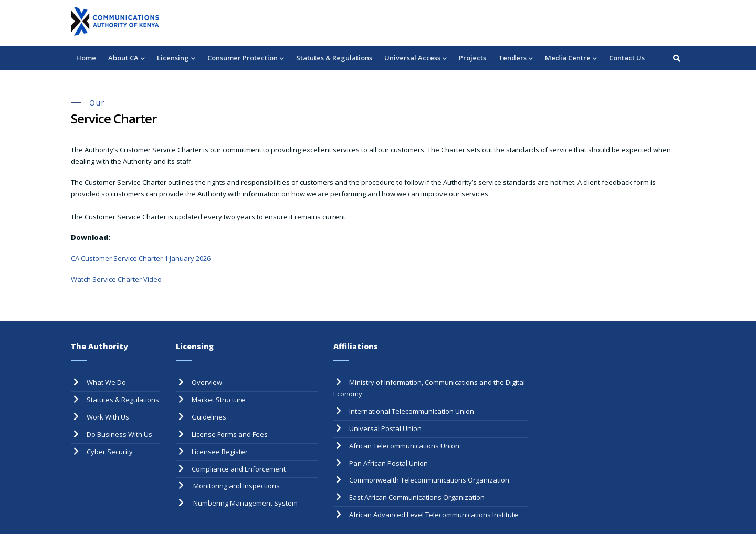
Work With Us (108, 417)
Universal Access (416, 59)
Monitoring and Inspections (236, 486)
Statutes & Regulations (334, 58)
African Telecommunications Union (404, 446)
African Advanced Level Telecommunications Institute (434, 515)
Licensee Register (220, 452)
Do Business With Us (119, 434)
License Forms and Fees (230, 434)
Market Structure (218, 400)
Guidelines (209, 417)
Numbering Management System (245, 503)
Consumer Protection (246, 59)
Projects (472, 58)
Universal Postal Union (385, 428)
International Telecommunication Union (412, 411)
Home (86, 58)
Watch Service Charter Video (116, 279)
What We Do (106, 382)
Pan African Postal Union (388, 463)
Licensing (176, 59)
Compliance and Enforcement (239, 469)
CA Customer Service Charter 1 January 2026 (141, 258)
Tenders (516, 59)
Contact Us (627, 58)
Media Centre (571, 59)
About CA (127, 59)
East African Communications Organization (417, 497)
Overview (207, 382)
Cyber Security (110, 452)
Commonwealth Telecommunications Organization (429, 480)
